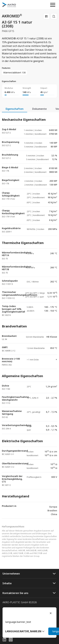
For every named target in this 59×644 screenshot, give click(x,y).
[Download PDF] (54, 16)
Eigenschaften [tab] (15, 109)
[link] (46, 16)
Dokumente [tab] (39, 109)
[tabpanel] (29, 315)
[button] (25, 631)
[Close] (51, 613)
